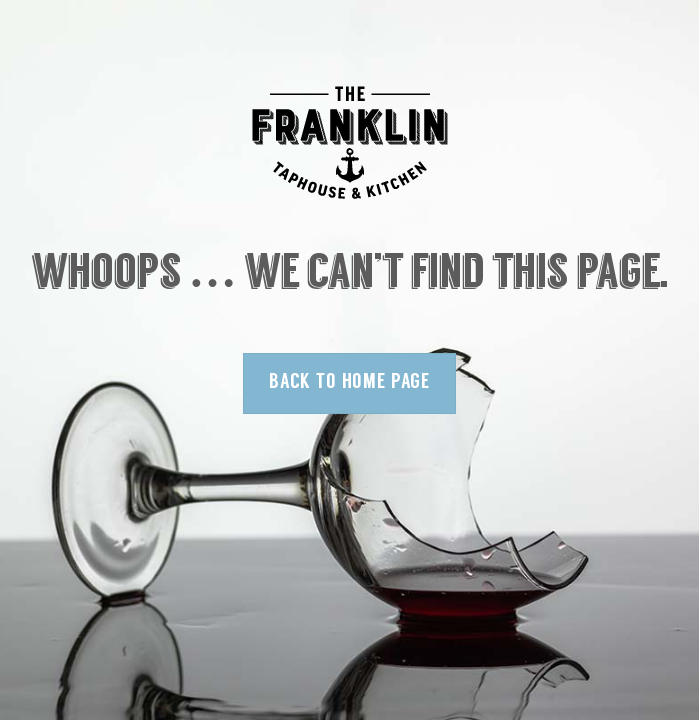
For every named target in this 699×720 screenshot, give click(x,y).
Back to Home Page (349, 382)
